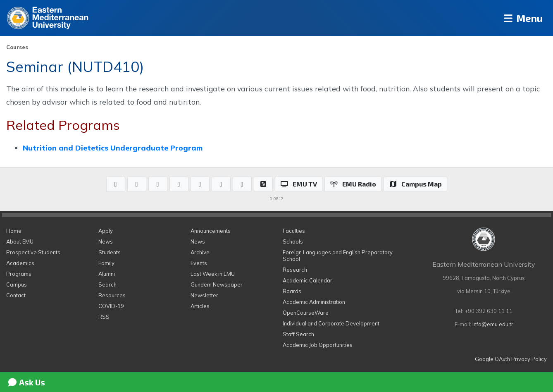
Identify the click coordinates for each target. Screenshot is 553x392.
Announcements (211, 231)
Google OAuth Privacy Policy (511, 359)
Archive (200, 252)
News (106, 241)
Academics (20, 263)
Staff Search (298, 334)
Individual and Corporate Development (331, 323)
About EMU (20, 241)
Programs (19, 274)
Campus (17, 284)
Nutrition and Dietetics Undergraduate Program (113, 148)
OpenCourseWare (306, 313)
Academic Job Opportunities (318, 345)
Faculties (294, 231)
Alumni (107, 274)
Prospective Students (33, 252)
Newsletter (204, 295)
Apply (106, 231)
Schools (293, 241)
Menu (522, 18)
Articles (200, 306)
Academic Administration (314, 302)
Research (295, 270)
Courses (17, 47)
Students (110, 252)
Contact (16, 295)
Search (107, 284)
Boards (292, 291)
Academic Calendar (307, 280)
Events (199, 263)
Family (106, 263)
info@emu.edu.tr (493, 324)
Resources (112, 295)
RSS (104, 317)
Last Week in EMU (213, 274)
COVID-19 (111, 306)
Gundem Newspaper (217, 284)
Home (14, 231)
